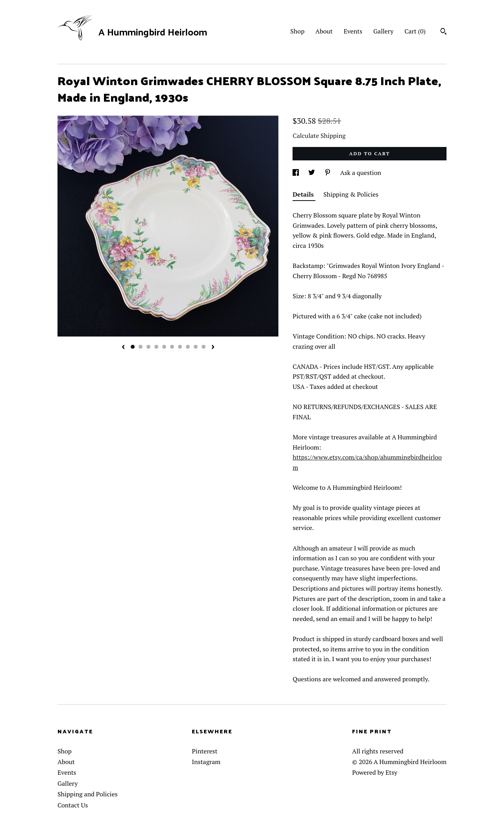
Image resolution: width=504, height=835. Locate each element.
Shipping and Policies (88, 794)
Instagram (206, 762)
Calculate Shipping (319, 136)
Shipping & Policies (351, 194)
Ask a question (361, 173)
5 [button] (164, 347)
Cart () (415, 31)
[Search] (444, 32)
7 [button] (180, 347)
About (324, 31)
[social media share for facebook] (296, 173)
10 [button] (204, 347)
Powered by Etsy (375, 772)
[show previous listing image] (123, 348)
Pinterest (205, 751)
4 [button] (156, 347)
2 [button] (141, 347)
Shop (297, 31)
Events (353, 31)
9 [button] (196, 347)
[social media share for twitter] (312, 173)
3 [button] (148, 347)
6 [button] (172, 347)
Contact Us (73, 805)
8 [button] (188, 347)
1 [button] (133, 347)
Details (304, 194)
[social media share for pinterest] (328, 173)
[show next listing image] (213, 348)
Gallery (383, 31)
